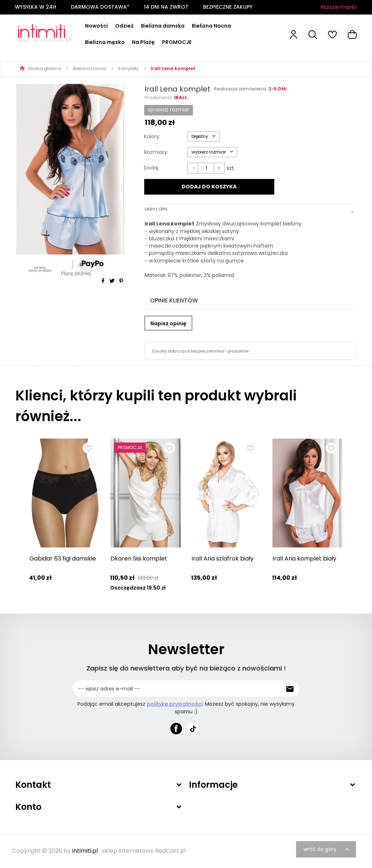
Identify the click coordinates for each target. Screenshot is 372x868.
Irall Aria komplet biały (304, 559)
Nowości (96, 26)
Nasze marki (339, 7)
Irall (181, 97)
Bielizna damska (163, 26)
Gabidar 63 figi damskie (63, 559)
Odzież (124, 26)
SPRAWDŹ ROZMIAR (169, 110)
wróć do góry (327, 849)
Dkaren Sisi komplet (139, 559)
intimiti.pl (85, 851)
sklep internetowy (128, 851)
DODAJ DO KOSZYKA (209, 187)
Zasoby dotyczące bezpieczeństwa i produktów (200, 351)
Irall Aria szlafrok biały (223, 559)
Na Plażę (143, 42)
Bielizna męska (105, 42)
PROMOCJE (177, 42)
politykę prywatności (175, 704)
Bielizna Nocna (211, 26)
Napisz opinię (168, 323)
